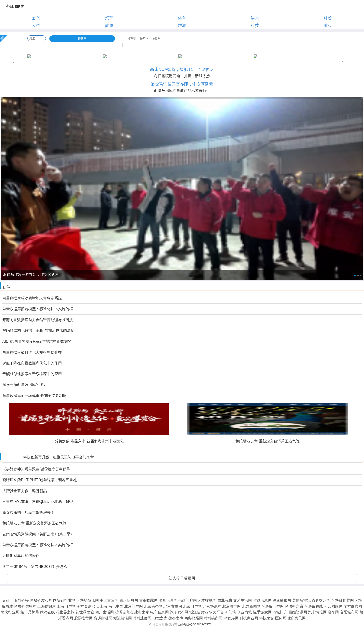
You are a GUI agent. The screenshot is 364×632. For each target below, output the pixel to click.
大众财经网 (333, 606)
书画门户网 (188, 600)
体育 (182, 18)
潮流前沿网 (123, 618)
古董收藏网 (148, 600)
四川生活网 (104, 612)
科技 (255, 26)
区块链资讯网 (88, 600)
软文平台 (216, 612)
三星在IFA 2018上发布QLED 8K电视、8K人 (38, 502)
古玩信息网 (129, 600)
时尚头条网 (213, 618)
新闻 (36, 18)
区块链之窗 (294, 606)
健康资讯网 (296, 618)
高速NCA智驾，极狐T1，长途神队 (182, 69)
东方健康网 (353, 606)
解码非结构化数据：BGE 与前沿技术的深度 (38, 331)
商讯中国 (116, 606)
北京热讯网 (212, 606)
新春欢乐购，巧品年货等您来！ (28, 512)
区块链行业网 (64, 600)
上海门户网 (66, 606)
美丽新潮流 (302, 600)
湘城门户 (280, 612)
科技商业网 (249, 618)
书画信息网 (168, 600)
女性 (36, 26)
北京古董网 (173, 606)
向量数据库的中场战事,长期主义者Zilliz (34, 396)
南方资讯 (84, 606)
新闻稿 (231, 612)
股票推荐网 (83, 618)
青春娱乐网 (321, 600)
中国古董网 (109, 600)
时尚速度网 (142, 618)
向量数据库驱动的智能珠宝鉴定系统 (32, 298)
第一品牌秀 (30, 612)
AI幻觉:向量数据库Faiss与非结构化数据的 (37, 341)
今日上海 (100, 606)
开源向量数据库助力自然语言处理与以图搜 (38, 320)
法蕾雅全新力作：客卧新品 (25, 491)
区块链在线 (314, 606)
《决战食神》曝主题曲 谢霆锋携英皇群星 (36, 469)
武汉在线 (47, 612)
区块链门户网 (273, 606)
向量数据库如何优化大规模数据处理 (32, 352)
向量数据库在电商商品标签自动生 (182, 91)
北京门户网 (133, 606)
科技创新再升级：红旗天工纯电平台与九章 (58, 457)
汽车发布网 (179, 612)
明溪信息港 (124, 612)
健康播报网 (282, 600)
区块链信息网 (25, 606)
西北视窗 (225, 600)
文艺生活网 (243, 600)
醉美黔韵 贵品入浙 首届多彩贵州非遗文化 (89, 441)
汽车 (109, 18)
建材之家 (142, 612)
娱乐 (255, 18)
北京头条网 (153, 606)
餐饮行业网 (10, 612)
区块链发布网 (41, 600)
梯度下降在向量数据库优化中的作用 (32, 363)
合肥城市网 (349, 612)
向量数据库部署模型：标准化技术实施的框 (38, 309)
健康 (109, 26)
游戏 (328, 26)
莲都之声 (176, 618)
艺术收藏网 (207, 600)
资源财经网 (103, 618)
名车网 (333, 612)
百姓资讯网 (298, 612)
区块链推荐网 (343, 600)
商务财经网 (194, 618)
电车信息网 (159, 612)
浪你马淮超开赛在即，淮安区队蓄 (182, 84)
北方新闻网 (251, 606)
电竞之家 (160, 618)
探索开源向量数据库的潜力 (25, 385)
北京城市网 (231, 606)
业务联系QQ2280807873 (195, 624)
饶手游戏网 (262, 612)
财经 (328, 18)
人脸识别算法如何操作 (21, 556)
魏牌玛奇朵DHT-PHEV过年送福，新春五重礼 (40, 480)
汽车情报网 (317, 612)
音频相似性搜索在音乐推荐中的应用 (32, 374)
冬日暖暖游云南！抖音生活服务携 (182, 76)
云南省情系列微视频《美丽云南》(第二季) (37, 534)
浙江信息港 (199, 612)
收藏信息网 (262, 600)
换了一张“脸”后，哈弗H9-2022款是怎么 (35, 567)
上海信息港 (47, 606)
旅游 (182, 26)
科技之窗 (266, 618)
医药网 (281, 618)
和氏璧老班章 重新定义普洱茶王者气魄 (267, 441)
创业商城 (244, 612)
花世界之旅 (65, 612)
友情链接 (21, 600)
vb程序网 (231, 618)
